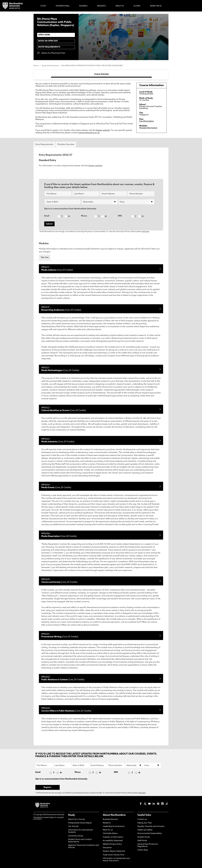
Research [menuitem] (101, 6)
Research (107, 823)
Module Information (148, 128)
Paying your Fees (145, 823)
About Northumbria (114, 815)
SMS (120, 216)
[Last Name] (86, 194)
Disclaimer (107, 848)
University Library (76, 836)
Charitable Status (110, 834)
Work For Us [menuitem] (156, 6)
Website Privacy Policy (112, 844)
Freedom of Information (113, 837)
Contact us (142, 819)
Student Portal (144, 837)
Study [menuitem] (43, 6)
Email (47, 216)
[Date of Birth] (63, 202)
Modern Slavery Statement (114, 851)
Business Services (110, 819)
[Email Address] (113, 194)
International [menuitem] (63, 6)
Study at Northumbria (50, 66)
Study (72, 815)
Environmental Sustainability (150, 834)
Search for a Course (76, 819)
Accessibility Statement (113, 841)
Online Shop (143, 850)
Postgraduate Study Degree (80, 823)
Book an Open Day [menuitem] (48, 41)
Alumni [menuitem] (137, 6)
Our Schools (73, 826)
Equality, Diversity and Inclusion (151, 826)
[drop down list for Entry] (136, 202)
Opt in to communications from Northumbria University (70, 209)
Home (36, 66)
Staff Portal (142, 841)
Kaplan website (103, 130)
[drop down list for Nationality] (99, 202)
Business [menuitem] (83, 6)
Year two (45, 257)
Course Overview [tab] (101, 74)
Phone (84, 216)
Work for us (108, 830)
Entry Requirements (49, 47)
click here (146, 232)
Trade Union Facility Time (114, 855)
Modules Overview (66, 144)
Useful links (144, 815)
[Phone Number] (141, 194)
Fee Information (147, 121)
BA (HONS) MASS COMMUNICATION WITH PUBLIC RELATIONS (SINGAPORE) (92, 66)
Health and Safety (145, 830)
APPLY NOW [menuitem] (44, 35)
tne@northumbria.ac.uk (89, 133)
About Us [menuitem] (120, 6)
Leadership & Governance (114, 826)
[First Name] (58, 194)
